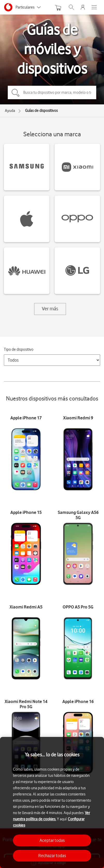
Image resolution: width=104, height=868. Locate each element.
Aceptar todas (52, 840)
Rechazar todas (52, 856)
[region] (52, 802)
